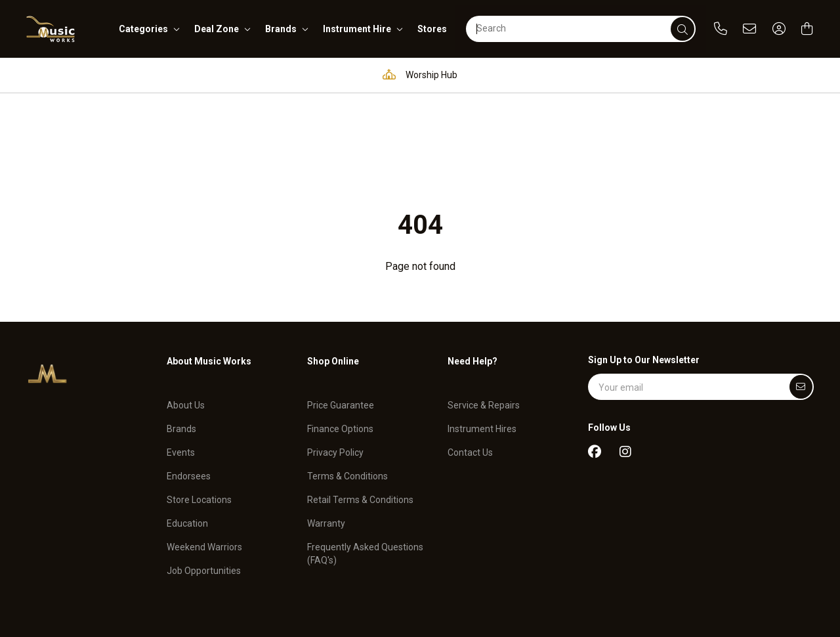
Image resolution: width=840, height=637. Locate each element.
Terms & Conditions (347, 385)
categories (143, 29)
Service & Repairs (484, 314)
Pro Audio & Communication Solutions (155, 75)
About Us (186, 314)
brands (281, 29)
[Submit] (801, 304)
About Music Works (209, 278)
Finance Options (340, 338)
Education (187, 432)
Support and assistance (715, 75)
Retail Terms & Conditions (360, 408)
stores (432, 29)
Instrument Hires (482, 338)
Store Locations (199, 408)
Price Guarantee (341, 314)
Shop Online (333, 278)
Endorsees (189, 385)
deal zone (217, 29)
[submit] (682, 29)
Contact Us (470, 361)
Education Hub (312, 75)
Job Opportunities (204, 479)
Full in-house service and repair (554, 75)
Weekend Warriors (204, 456)
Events (181, 361)
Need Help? (472, 278)
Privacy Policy (335, 361)
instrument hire (357, 29)
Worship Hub (417, 75)
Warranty (326, 432)
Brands (181, 338)
